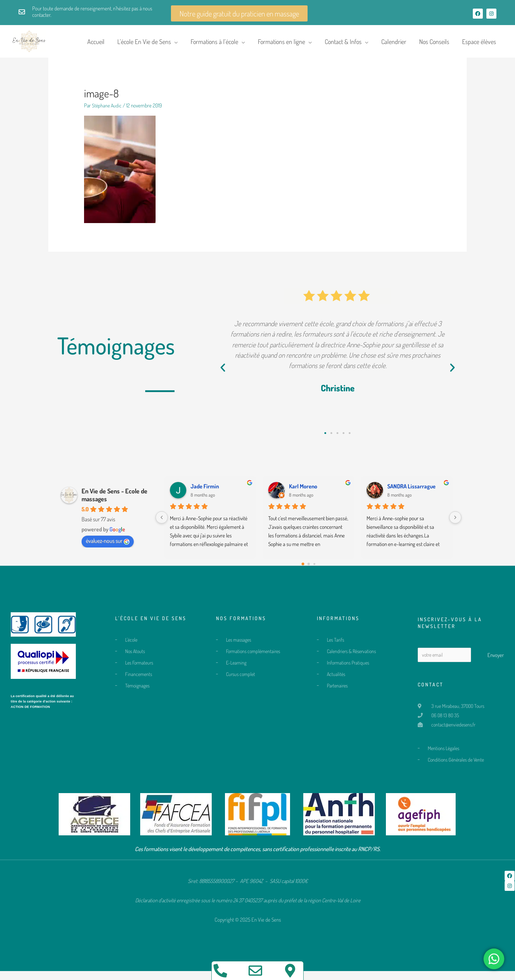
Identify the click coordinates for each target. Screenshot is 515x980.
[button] (223, 372)
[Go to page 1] (308, 568)
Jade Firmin (205, 490)
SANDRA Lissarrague (411, 490)
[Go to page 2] (314, 568)
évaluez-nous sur (108, 545)
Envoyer (496, 659)
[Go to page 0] (303, 568)
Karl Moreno (303, 490)
